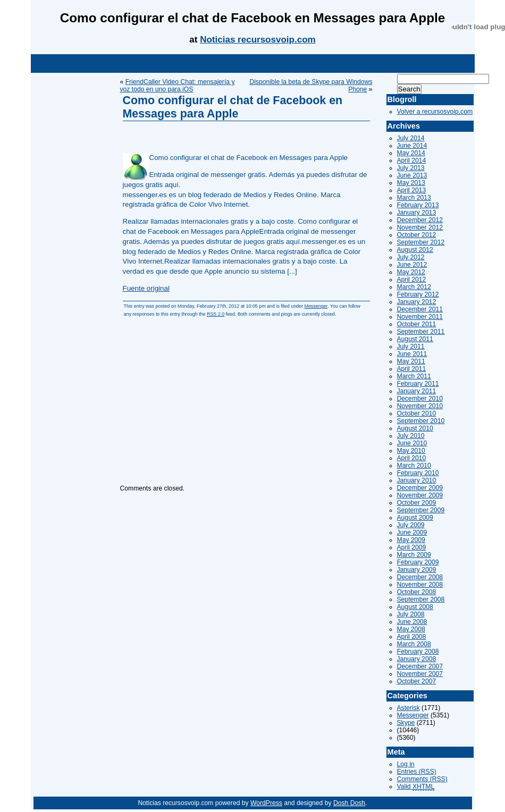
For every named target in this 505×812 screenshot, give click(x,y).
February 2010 (418, 473)
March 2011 (414, 376)
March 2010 (414, 466)
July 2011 (411, 346)
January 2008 (417, 659)
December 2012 (420, 220)
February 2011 (418, 384)
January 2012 (417, 302)
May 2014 (411, 153)
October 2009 (417, 503)
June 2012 (412, 265)
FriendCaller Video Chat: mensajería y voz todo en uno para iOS (178, 86)
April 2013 (412, 190)
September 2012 (421, 242)
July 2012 (411, 257)
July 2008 (411, 614)
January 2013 (417, 213)
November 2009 (420, 495)
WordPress (266, 803)
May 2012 (411, 272)
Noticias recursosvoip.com (258, 40)
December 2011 (420, 309)
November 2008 (420, 585)
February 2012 (418, 294)
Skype (406, 723)
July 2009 (411, 525)
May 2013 (411, 183)
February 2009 (418, 562)
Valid (416, 787)
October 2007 (417, 681)
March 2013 (414, 198)
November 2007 (420, 674)
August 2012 (415, 250)
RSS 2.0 (216, 314)
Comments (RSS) (422, 779)
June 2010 (412, 443)
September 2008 (421, 599)
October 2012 (417, 235)
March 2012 (414, 287)
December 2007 (420, 666)
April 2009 (412, 547)
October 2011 (417, 324)
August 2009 (415, 518)
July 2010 (411, 436)
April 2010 (412, 458)
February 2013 (418, 205)
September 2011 (421, 332)
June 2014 (412, 146)
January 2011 (417, 391)
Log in (406, 764)
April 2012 (412, 280)
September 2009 (421, 510)
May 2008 (411, 629)
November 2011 (420, 317)
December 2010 (420, 399)
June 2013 (412, 175)
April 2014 (412, 160)
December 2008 (420, 577)
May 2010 (411, 451)
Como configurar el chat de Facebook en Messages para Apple (233, 107)
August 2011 (415, 339)
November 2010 (420, 406)
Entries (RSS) (417, 772)
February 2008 (418, 652)
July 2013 (411, 168)
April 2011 (412, 369)
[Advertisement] (252, 64)
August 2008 (415, 607)
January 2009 (417, 570)
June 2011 (412, 354)
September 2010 (421, 421)
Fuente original (146, 288)
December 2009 (420, 488)
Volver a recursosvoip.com (435, 112)
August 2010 (415, 428)
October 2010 (417, 413)
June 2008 (412, 622)
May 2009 (411, 540)
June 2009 (412, 532)
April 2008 (412, 637)
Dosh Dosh (349, 803)
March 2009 (414, 555)
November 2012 (420, 227)
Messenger (316, 306)
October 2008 (417, 592)
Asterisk (409, 708)
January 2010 (417, 480)
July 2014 (411, 138)
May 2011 (411, 361)
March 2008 (414, 644)
